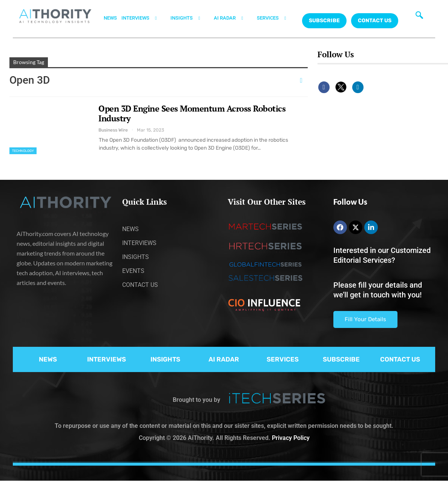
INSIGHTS (190, 18)
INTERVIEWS (144, 18)
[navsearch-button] (419, 17)
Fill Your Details (365, 319)
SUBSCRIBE (341, 359)
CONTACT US (375, 21)
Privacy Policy (291, 438)
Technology (23, 151)
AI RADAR (233, 18)
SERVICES (276, 18)
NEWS (110, 18)
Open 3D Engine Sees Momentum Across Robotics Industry (192, 113)
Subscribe (324, 21)
